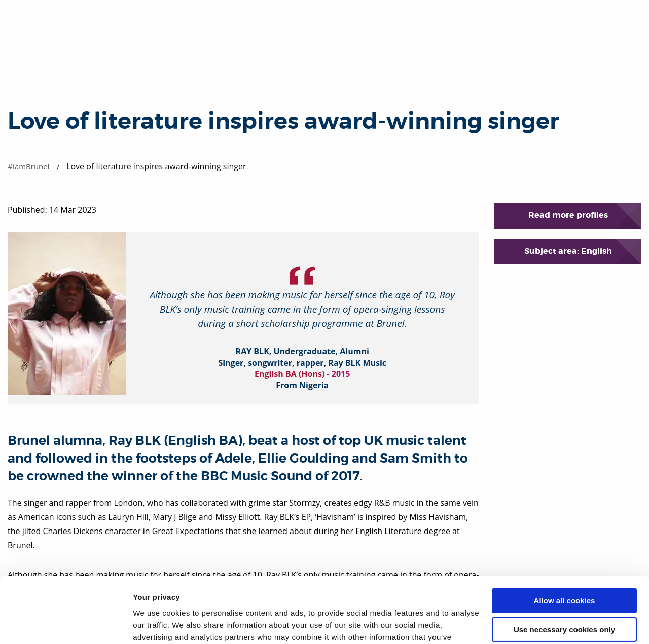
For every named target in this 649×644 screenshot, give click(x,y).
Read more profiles (568, 215)
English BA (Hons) (290, 374)
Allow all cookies (565, 535)
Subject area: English (568, 251)
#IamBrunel (29, 166)
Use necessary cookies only (564, 564)
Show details (156, 624)
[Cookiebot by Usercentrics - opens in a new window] (66, 624)
